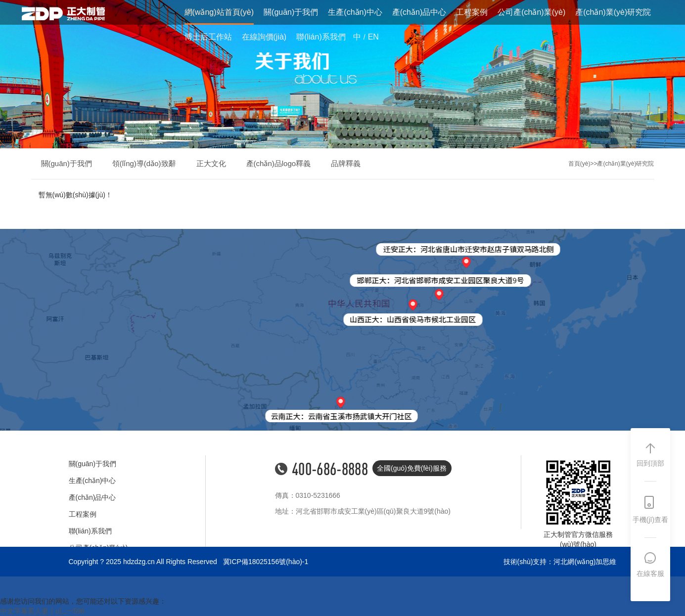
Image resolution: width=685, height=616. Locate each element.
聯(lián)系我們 (321, 37)
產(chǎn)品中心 (419, 12)
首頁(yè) (579, 164)
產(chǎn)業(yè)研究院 (613, 12)
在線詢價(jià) (264, 37)
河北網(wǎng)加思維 (585, 562)
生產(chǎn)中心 (355, 12)
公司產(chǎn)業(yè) (531, 12)
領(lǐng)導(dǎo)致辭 (144, 163)
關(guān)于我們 (291, 12)
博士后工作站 (208, 37)
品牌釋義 (346, 163)
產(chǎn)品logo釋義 (279, 163)
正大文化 (211, 163)
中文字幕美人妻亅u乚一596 (42, 611)
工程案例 (472, 12)
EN (373, 37)
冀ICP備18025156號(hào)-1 (266, 562)
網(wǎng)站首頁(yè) (219, 12)
